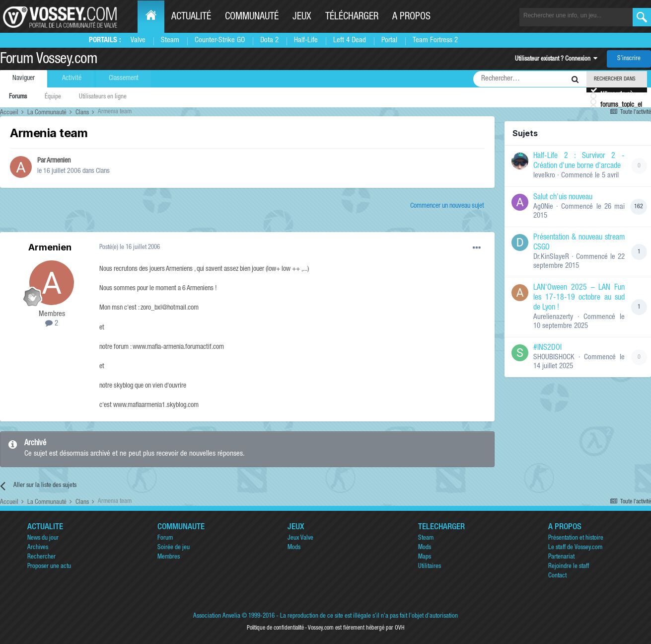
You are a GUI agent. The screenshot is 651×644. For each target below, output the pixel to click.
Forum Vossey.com (49, 60)
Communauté (252, 17)
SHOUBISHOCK (554, 358)
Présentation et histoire (576, 538)
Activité (72, 79)
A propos (411, 17)
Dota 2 (269, 40)
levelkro (544, 176)
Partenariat (561, 557)
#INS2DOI (547, 348)
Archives (38, 548)
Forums (18, 97)
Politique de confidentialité (275, 628)
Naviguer (24, 79)
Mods (294, 548)
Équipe (53, 97)
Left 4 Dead (350, 40)
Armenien (59, 161)
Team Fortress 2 (435, 40)
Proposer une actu (49, 567)
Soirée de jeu (174, 548)
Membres (169, 557)
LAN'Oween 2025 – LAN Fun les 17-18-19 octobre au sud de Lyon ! (579, 298)
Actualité (191, 17)
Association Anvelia (217, 616)
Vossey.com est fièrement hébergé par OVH (356, 628)
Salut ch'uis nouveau (563, 198)
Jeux (302, 17)
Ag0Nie (543, 207)
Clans (103, 171)
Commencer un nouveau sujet (447, 206)
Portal (389, 40)
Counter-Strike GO (220, 40)
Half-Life (306, 40)
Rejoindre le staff (569, 567)
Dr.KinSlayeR (551, 257)
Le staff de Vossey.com (575, 548)
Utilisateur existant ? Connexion (556, 59)
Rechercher (41, 557)
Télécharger (352, 17)
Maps (425, 557)
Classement (124, 79)
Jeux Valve (300, 538)
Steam (170, 40)
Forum (165, 538)
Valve (138, 40)
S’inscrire (629, 59)
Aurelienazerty (553, 317)
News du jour (43, 538)
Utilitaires (430, 567)
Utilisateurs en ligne (103, 97)
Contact (557, 576)
